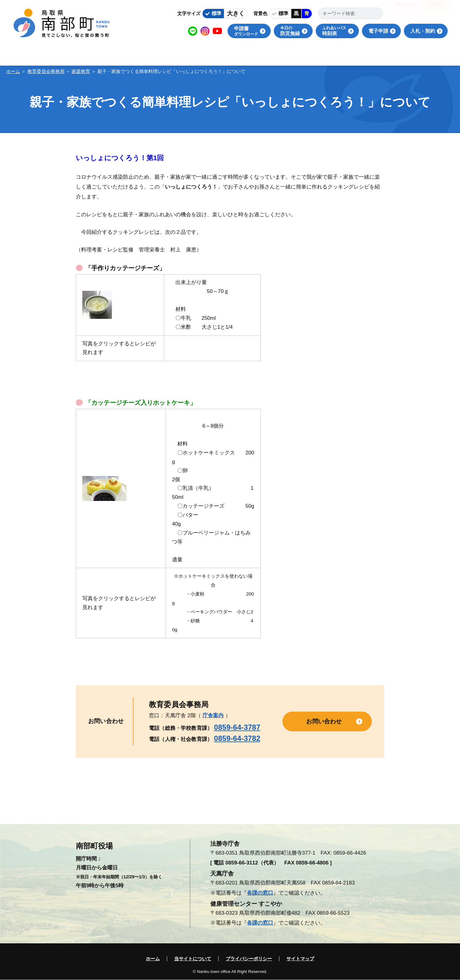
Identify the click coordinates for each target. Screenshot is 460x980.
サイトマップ (300, 959)
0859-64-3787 (237, 727)
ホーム (13, 71)
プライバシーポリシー (249, 959)
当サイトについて (193, 959)
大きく (236, 13)
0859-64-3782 (237, 738)
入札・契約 (423, 31)
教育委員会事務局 (46, 71)
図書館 (436, 9)
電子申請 (378, 31)
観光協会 (405, 9)
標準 (216, 13)
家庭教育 (81, 71)
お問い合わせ (324, 721)
